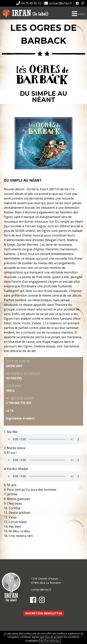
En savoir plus (53, 641)
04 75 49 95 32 (31, 3)
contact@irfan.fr (61, 3)
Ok (42, 641)
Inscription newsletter (44, 613)
